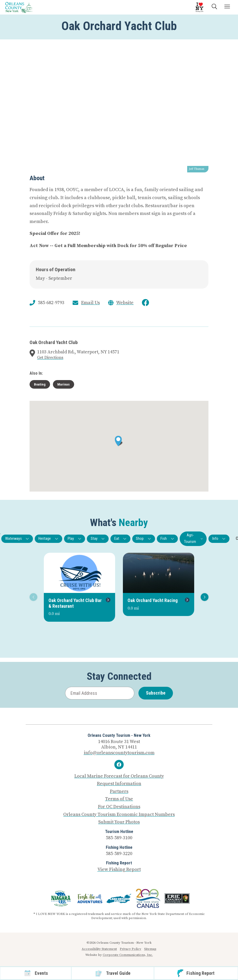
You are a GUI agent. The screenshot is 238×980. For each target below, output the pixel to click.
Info (219, 539)
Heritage (48, 539)
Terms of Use (119, 799)
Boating (40, 384)
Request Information (119, 784)
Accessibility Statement (99, 949)
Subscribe (156, 693)
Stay (98, 539)
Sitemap (150, 949)
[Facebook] (119, 765)
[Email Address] (100, 693)
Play (75, 539)
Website (125, 303)
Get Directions (50, 358)
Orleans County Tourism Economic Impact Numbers (119, 815)
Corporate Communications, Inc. (128, 955)
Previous (33, 597)
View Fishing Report (119, 869)
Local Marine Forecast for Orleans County (119, 776)
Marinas (64, 384)
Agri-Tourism (194, 538)
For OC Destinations (119, 807)
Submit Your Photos (119, 822)
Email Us (90, 303)
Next (204, 597)
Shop (143, 539)
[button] (119, 441)
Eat (121, 539)
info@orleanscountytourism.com (119, 753)
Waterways (17, 539)
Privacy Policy (131, 949)
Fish (167, 539)
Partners (119, 792)
